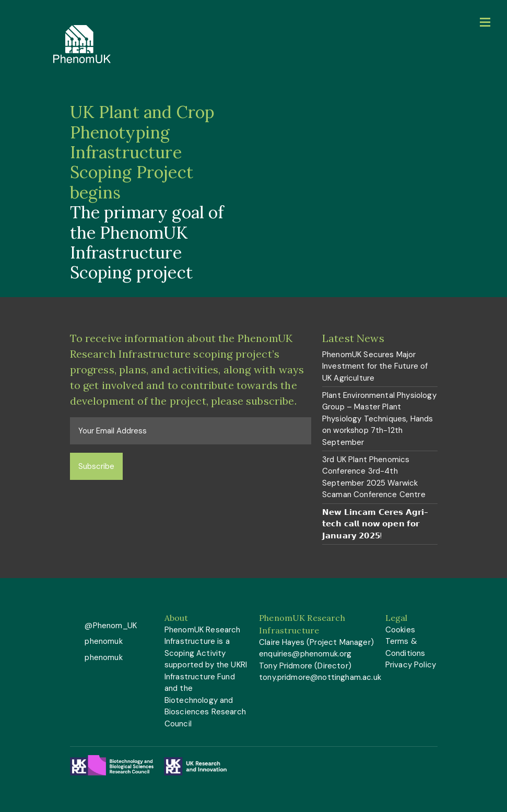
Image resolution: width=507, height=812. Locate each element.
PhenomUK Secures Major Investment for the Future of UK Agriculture (375, 366)
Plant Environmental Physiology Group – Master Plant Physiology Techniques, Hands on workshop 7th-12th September (379, 419)
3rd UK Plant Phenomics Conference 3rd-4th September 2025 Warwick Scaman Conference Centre (374, 477)
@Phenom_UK (110, 626)
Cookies (400, 630)
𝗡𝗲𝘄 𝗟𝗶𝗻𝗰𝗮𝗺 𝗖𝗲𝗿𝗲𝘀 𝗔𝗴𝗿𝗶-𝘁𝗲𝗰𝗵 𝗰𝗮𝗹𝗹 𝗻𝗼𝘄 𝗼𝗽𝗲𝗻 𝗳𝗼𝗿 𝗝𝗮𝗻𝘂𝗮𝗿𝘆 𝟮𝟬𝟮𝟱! (375, 524)
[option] (253, 193)
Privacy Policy (411, 665)
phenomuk (102, 641)
